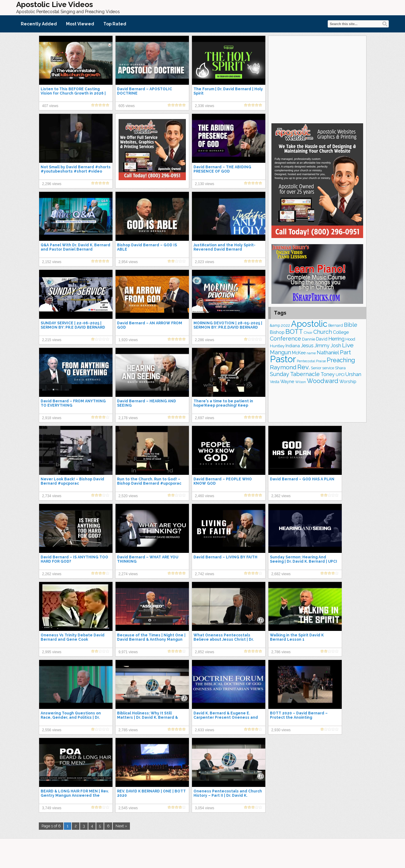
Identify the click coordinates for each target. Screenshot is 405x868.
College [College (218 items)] (341, 332)
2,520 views (128, 496)
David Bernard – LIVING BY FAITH (225, 557)
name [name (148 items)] (311, 353)
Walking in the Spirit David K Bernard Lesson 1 (297, 637)
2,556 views (52, 730)
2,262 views (52, 574)
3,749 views (52, 808)
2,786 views (281, 652)
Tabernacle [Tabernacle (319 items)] (305, 374)
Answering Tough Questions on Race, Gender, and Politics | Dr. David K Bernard (71, 717)
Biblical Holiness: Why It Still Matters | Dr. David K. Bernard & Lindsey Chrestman (147, 717)
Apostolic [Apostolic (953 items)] (309, 324)
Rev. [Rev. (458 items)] (304, 367)
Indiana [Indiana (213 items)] (293, 346)
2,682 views (281, 574)
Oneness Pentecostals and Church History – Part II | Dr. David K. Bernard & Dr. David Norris (228, 795)
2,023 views (205, 262)
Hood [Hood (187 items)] (350, 339)
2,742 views (205, 574)
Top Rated (115, 24)
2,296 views (52, 184)
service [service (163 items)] (328, 368)
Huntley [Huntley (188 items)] (277, 346)
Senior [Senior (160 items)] (316, 368)
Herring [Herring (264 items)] (336, 339)
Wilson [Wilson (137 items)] (301, 382)
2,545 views (128, 808)
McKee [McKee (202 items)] (299, 353)
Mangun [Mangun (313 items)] (280, 352)
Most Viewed (80, 24)
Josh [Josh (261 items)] (336, 346)
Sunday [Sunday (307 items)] (280, 374)
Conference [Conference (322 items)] (285, 339)
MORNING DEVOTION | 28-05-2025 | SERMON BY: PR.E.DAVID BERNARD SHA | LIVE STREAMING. (228, 327)
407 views (50, 106)
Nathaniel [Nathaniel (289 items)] (328, 352)
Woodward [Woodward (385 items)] (323, 381)
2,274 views (128, 574)
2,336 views (205, 106)
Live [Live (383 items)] (348, 345)
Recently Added (39, 24)
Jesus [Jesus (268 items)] (307, 346)
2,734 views (52, 496)
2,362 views (281, 496)
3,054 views (205, 808)
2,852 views (205, 652)
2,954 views (128, 262)
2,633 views (205, 730)
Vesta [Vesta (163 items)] (275, 382)
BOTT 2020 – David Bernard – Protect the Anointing (299, 715)
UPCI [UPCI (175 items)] (340, 375)
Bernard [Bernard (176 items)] (336, 325)
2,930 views (281, 730)
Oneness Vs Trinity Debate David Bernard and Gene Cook (73, 637)
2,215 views (52, 340)
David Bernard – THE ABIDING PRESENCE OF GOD (222, 169)
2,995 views (52, 652)
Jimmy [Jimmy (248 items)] (322, 346)
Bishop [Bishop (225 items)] (277, 332)
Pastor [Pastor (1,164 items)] (283, 359)
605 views (127, 106)
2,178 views (128, 418)
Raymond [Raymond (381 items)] (283, 367)
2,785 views (128, 730)
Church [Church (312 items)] (323, 332)
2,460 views (205, 496)
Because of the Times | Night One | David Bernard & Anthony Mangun (151, 637)
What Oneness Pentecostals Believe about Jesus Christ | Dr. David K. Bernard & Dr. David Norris (227, 639)
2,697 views (205, 418)
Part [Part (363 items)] (345, 352)
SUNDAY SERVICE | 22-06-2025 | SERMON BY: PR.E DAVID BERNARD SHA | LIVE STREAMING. (73, 327)
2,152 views (52, 262)
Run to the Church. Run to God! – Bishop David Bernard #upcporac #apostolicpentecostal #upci (149, 483)
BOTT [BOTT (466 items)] (294, 332)
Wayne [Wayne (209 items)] (287, 382)
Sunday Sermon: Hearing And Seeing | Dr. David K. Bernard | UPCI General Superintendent (304, 561)
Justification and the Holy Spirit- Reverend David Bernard (225, 247)
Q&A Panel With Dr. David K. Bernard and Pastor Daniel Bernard (75, 247)
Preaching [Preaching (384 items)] (341, 360)
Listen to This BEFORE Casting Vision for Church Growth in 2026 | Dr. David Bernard (73, 93)
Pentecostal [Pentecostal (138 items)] (306, 361)
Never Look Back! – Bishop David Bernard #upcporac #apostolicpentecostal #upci (72, 483)
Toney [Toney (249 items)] (328, 374)
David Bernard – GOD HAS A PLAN (302, 479)
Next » (121, 826)
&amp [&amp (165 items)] (275, 325)
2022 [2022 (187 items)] (285, 325)
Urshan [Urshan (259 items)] (353, 374)
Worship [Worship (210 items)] (348, 382)
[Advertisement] (317, 79)
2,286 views (205, 340)
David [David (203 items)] (322, 339)
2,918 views (52, 418)
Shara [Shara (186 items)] (340, 368)
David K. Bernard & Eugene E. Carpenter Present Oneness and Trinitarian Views (226, 717)
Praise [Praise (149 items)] (321, 361)
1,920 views (128, 340)
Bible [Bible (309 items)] (351, 325)
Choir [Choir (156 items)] (308, 333)
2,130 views (205, 184)
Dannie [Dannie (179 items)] (309, 339)
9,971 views (128, 652)
